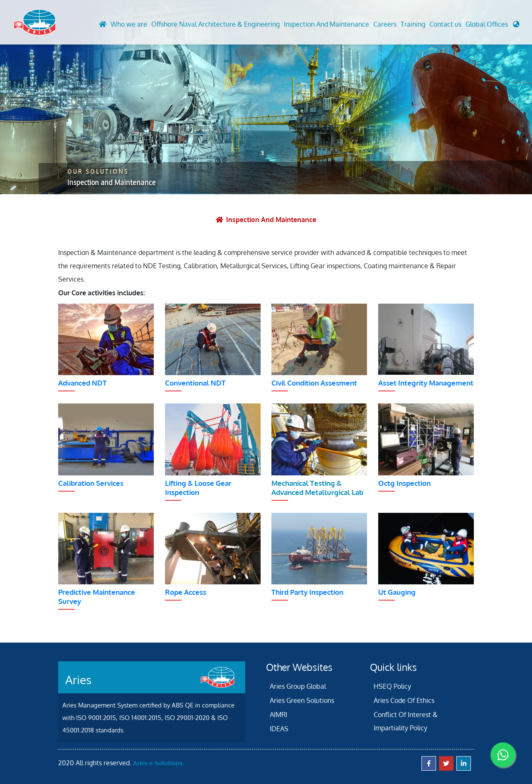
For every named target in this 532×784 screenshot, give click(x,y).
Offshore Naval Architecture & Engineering (216, 25)
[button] (493, 27)
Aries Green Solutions (302, 700)
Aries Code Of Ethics (404, 700)
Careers (385, 25)
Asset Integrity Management (426, 382)
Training (413, 25)
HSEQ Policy (392, 686)
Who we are (129, 25)
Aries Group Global (298, 686)
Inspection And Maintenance (326, 25)
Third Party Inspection (307, 592)
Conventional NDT (195, 382)
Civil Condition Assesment (314, 382)
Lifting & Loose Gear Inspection (198, 487)
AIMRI (278, 714)
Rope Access (186, 592)
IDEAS (279, 728)
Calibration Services (91, 483)
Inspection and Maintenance (272, 220)
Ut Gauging (397, 592)
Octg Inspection (404, 483)
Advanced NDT (83, 382)
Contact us (445, 25)
